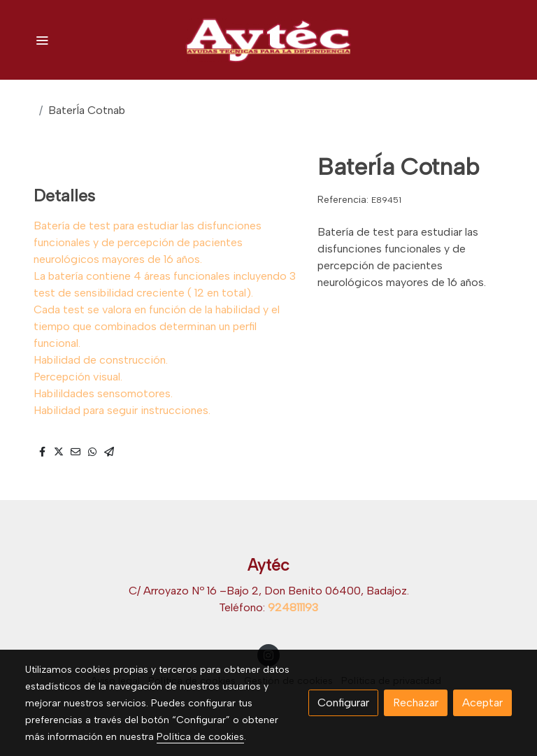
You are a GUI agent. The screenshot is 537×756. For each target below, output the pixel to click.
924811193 (293, 607)
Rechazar (416, 702)
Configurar (343, 702)
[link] (268, 40)
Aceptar (482, 702)
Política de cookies (200, 737)
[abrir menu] (42, 40)
